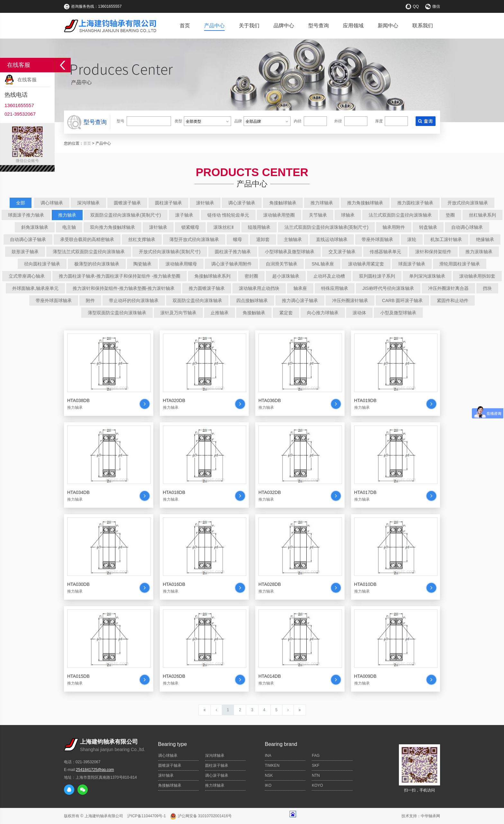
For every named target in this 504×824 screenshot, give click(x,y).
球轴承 (348, 215)
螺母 (238, 239)
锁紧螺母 (190, 227)
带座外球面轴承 (377, 239)
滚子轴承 (184, 215)
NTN (316, 775)
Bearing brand (281, 744)
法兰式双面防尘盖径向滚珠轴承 (400, 215)
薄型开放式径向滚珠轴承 (194, 239)
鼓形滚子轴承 (25, 252)
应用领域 (353, 26)
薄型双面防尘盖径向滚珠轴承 (117, 313)
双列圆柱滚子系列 (377, 276)
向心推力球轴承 (323, 313)
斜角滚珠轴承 (35, 227)
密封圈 (251, 276)
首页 (185, 26)
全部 (21, 203)
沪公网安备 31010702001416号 (201, 816)
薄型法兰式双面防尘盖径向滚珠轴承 (89, 252)
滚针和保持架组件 (433, 252)
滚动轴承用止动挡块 (259, 288)
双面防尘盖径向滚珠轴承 (197, 300)
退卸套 (263, 239)
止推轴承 (220, 313)
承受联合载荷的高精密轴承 (87, 239)
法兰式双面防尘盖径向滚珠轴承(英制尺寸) (326, 227)
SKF (315, 766)
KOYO (317, 785)
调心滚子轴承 (242, 203)
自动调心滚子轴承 (28, 239)
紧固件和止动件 (453, 300)
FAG (316, 756)
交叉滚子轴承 (342, 252)
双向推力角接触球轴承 (113, 227)
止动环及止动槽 (329, 276)
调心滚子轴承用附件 (231, 264)
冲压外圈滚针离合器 (448, 288)
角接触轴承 (254, 313)
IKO (268, 785)
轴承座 (300, 288)
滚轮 (412, 239)
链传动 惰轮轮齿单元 (228, 215)
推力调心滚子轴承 (300, 300)
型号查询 (319, 26)
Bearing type (173, 744)
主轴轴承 (293, 239)
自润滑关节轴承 (282, 264)
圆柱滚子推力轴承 (233, 252)
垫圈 (450, 215)
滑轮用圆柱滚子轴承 (460, 264)
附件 (90, 300)
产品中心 (214, 26)
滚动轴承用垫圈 (279, 215)
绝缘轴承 (485, 239)
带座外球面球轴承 (54, 300)
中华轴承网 (430, 816)
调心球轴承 (52, 203)
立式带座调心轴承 (27, 276)
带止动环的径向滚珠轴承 (134, 300)
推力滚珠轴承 (479, 252)
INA (268, 756)
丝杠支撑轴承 (142, 239)
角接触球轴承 (283, 203)
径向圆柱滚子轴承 (42, 264)
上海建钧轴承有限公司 (104, 816)
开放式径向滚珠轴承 (468, 203)
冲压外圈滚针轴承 (350, 300)
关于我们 (249, 26)
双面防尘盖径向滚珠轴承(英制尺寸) (126, 215)
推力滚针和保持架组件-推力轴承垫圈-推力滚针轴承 (124, 288)
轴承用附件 (394, 227)
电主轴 (69, 227)
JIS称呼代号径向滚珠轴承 (388, 288)
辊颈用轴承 (259, 227)
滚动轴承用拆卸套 (477, 276)
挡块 (487, 288)
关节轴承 (318, 215)
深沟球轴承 (88, 203)
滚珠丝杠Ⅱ (224, 227)
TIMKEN (272, 766)
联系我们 (423, 26)
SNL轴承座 (323, 264)
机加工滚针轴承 (446, 239)
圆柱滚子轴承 (168, 203)
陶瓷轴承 (142, 264)
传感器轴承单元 (385, 252)
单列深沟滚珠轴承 (427, 276)
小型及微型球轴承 (398, 313)
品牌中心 (284, 26)
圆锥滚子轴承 (127, 203)
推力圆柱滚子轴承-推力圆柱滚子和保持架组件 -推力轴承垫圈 (119, 276)
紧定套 (286, 313)
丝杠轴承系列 (482, 215)
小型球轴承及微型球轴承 (290, 252)
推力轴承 (67, 215)
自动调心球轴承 (467, 227)
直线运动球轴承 (332, 239)
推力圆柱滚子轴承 (415, 203)
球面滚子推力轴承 (26, 215)
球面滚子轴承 (412, 264)
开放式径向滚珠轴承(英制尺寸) (170, 252)
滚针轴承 (205, 203)
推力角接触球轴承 (365, 203)
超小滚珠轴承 (286, 276)
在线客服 (27, 80)
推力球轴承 (322, 203)
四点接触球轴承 (252, 300)
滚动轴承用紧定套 (366, 264)
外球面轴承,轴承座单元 (35, 288)
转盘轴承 (428, 227)
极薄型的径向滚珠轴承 (97, 264)
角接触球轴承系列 (212, 276)
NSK (269, 775)
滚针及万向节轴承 (178, 313)
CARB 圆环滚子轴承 (403, 300)
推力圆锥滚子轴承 (207, 288)
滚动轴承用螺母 (181, 264)
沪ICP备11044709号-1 (147, 816)
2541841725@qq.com (95, 770)
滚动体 (359, 313)
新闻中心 (388, 26)
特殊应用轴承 (335, 288)
